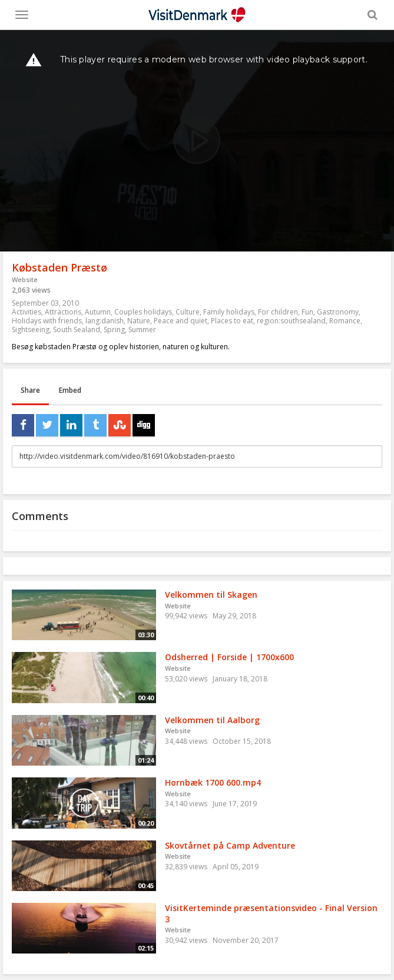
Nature (139, 321)
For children (278, 312)
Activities (27, 312)
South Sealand (77, 330)
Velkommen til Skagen (211, 595)
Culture (188, 312)
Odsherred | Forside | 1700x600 (229, 657)
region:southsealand (291, 321)
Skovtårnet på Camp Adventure (230, 845)
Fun (307, 312)
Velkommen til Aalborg (212, 720)
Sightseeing (31, 330)
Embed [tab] (70, 390)
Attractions (63, 312)
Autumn (98, 312)
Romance (345, 321)
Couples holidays (143, 312)
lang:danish (105, 321)
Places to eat (232, 321)
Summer (142, 330)
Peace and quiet (181, 321)
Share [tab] (30, 390)
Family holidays (229, 312)
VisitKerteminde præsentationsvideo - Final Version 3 (271, 913)
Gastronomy (338, 312)
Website (25, 279)
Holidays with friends (47, 321)
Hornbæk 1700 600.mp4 (213, 782)
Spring (114, 330)
